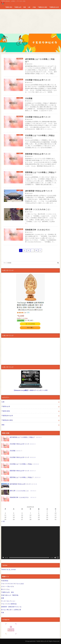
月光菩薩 (12, 452)
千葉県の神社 (9, 7)
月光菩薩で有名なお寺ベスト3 (19, 445)
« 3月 (3, 521)
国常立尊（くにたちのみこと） (19, 492)
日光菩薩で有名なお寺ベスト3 (19, 459)
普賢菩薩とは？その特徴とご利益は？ (21, 479)
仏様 (29, 7)
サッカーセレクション (8, 601)
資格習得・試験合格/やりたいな (11, 607)
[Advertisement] (30, 22)
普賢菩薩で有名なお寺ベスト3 (19, 472)
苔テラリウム (5, 589)
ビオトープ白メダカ (8, 586)
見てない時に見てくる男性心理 (11, 610)
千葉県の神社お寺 (41, 641)
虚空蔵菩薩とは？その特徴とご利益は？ (22, 439)
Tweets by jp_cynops (8, 569)
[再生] (3, 558)
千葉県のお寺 (18, 7)
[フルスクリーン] (58, 558)
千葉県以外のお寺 (54, 7)
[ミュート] (55, 558)
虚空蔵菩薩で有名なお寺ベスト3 (19, 486)
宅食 (3, 612)
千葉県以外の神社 (43, 7)
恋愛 (3, 598)
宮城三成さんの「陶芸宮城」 (10, 595)
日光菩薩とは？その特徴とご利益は (20, 466)
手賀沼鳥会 (5, 581)
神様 (25, 7)
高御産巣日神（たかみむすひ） (19, 499)
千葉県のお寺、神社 (8, 592)
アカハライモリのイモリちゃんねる (13, 584)
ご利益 (34, 7)
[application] (30, 543)
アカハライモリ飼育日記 (9, 604)
